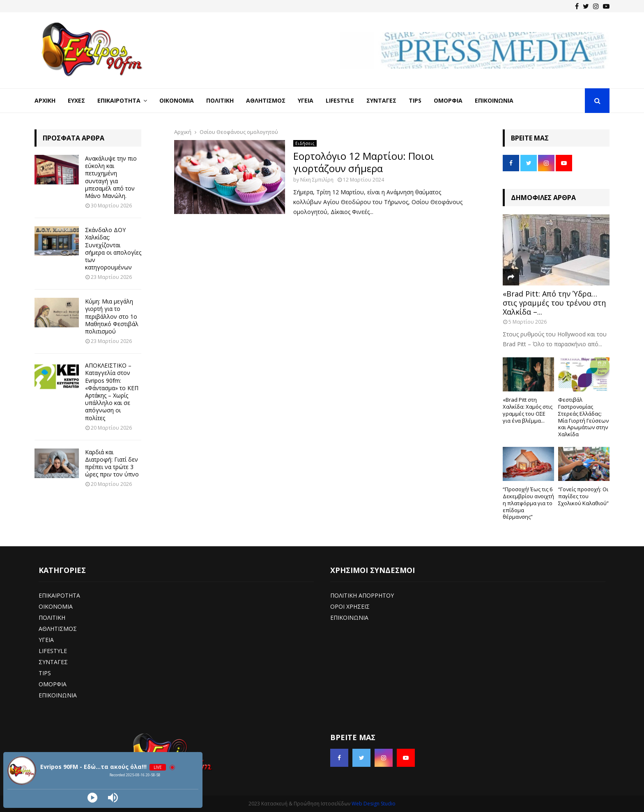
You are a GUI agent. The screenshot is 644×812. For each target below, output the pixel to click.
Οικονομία (177, 100)
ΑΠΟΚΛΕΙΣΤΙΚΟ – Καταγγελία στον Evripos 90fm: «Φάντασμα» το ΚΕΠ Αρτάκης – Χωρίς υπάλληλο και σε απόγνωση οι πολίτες (112, 391)
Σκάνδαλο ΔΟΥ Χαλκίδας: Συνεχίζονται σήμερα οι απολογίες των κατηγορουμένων (113, 248)
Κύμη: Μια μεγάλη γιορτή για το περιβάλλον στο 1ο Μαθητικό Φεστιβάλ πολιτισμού (112, 316)
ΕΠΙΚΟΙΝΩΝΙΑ (58, 695)
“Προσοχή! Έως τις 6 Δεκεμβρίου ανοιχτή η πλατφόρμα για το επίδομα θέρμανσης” (528, 503)
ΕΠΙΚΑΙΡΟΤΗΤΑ (59, 595)
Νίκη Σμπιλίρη (317, 180)
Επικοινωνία (494, 100)
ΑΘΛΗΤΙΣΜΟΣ (58, 629)
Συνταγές (381, 100)
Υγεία (306, 100)
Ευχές (76, 100)
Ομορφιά (448, 100)
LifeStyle (340, 100)
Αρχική (45, 100)
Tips (415, 100)
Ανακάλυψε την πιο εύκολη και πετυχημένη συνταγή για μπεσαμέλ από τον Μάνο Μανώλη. (111, 177)
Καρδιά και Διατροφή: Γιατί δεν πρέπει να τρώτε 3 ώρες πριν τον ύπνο (112, 463)
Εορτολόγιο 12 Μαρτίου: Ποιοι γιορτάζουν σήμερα (364, 162)
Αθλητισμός (266, 100)
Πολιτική (220, 100)
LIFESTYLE (53, 651)
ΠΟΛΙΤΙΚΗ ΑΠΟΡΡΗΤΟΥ (362, 595)
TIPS (45, 673)
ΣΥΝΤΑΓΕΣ (53, 662)
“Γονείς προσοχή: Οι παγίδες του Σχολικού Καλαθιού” (583, 496)
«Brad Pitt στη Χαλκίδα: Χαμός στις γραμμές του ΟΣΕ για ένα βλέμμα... (528, 410)
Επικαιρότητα (119, 100)
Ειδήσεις (305, 143)
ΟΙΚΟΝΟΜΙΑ (56, 606)
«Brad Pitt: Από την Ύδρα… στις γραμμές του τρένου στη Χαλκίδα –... (554, 302)
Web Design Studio (374, 804)
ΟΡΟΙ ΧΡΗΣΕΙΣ (350, 606)
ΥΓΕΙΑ (46, 640)
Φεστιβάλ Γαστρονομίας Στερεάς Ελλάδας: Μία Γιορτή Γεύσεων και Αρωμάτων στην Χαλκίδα (583, 417)
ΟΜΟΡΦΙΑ (53, 684)
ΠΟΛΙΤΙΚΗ (52, 618)
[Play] (92, 798)
